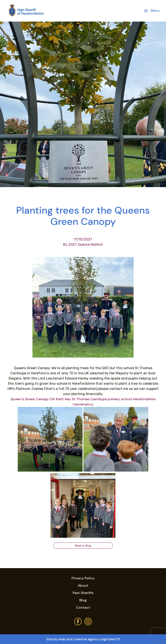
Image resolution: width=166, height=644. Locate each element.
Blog (83, 600)
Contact (83, 607)
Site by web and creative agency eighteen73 (83, 639)
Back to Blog (83, 546)
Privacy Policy (83, 578)
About (83, 585)
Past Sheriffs (83, 593)
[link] (30, 399)
